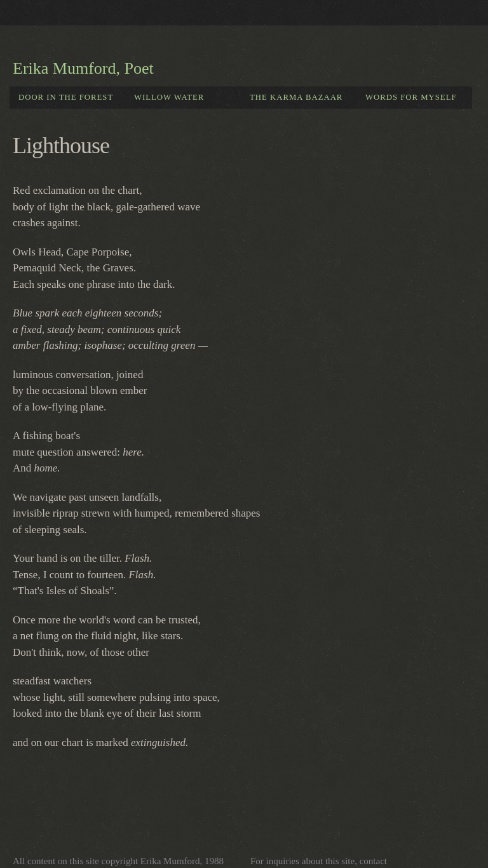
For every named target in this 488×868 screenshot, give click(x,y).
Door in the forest (66, 97)
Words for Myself (411, 97)
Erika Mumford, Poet (83, 68)
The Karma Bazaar (296, 97)
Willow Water (169, 97)
